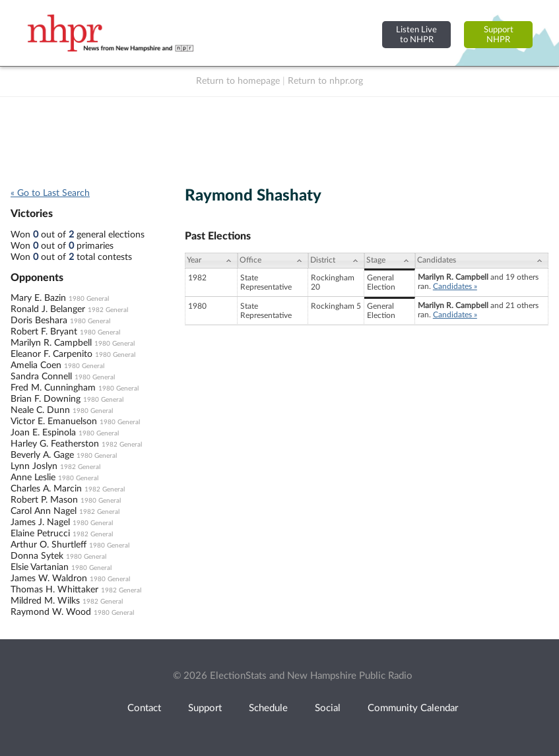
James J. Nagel (40, 522)
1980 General (89, 299)
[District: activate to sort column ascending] (336, 261)
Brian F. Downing (46, 399)
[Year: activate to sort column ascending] (211, 261)
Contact (144, 708)
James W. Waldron (49, 579)
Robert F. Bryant (44, 332)
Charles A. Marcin (46, 489)
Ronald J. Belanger (48, 309)
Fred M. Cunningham (53, 388)
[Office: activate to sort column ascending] (273, 261)
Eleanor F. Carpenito (51, 354)
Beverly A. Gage (42, 455)
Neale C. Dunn (40, 410)
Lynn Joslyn (34, 466)
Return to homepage (238, 81)
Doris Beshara (39, 321)
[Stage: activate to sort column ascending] (390, 261)
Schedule (268, 708)
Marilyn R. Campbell (51, 343)
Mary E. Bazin (38, 298)
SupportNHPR (499, 35)
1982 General (108, 310)
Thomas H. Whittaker (54, 590)
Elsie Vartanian (40, 567)
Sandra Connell (41, 377)
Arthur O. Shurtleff (49, 545)
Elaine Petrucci (40, 534)
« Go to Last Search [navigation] (50, 193)
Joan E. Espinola (43, 433)
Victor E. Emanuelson (54, 422)
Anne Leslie (33, 478)
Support (205, 708)
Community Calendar (413, 708)
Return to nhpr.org (325, 81)
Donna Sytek (37, 556)
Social (328, 708)
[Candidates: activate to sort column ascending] (482, 261)
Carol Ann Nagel (44, 511)
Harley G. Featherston (55, 444)
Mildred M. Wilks (45, 601)
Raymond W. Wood (51, 612)
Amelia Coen (36, 365)
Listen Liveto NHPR (416, 35)
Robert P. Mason (44, 500)
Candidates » (455, 286)
